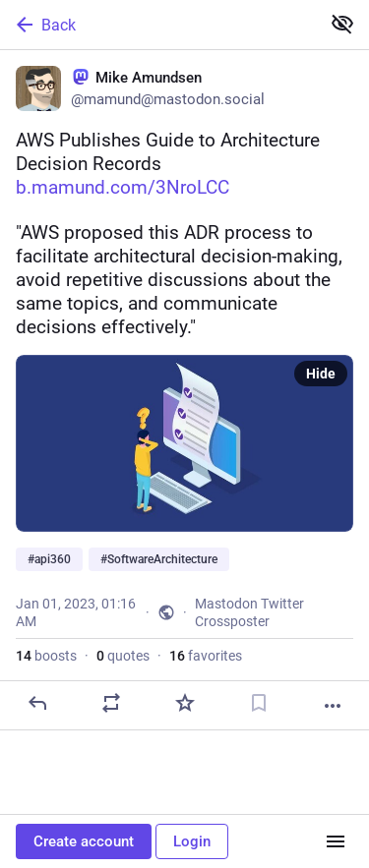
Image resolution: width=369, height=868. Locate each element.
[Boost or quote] (111, 703)
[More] (333, 706)
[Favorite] (185, 703)
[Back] (158, 25)
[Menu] (336, 841)
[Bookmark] (259, 703)
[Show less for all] (342, 24)
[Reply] (37, 703)
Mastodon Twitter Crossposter (249, 612)
